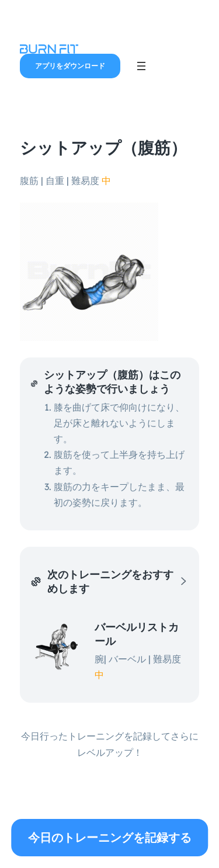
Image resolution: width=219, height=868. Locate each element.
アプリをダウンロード (70, 66)
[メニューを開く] (141, 66)
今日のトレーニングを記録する (110, 837)
